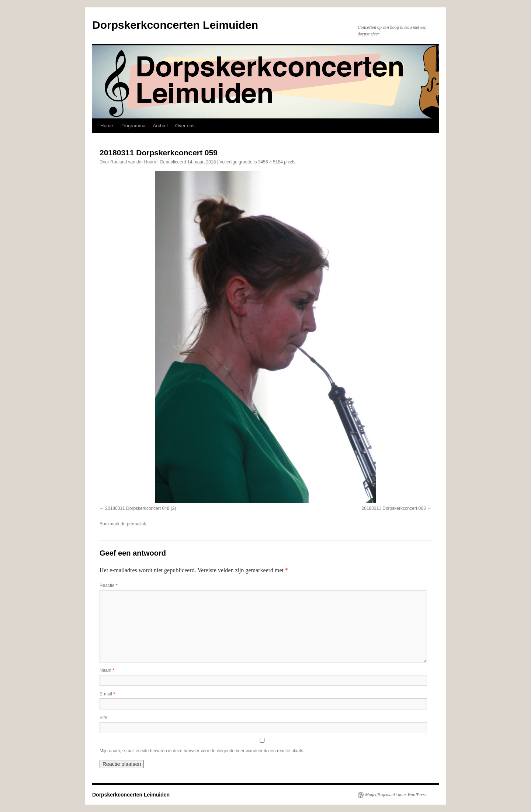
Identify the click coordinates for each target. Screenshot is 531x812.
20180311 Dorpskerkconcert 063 (394, 508)
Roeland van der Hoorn (133, 162)
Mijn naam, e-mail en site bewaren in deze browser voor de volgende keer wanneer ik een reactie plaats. (202, 751)
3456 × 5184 (270, 162)
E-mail (107, 694)
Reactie (109, 585)
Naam (107, 670)
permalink (136, 524)
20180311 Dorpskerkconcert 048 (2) (140, 508)
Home (107, 126)
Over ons (185, 126)
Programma (133, 126)
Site (103, 718)
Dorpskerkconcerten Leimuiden (175, 25)
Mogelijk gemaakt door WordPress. (396, 795)
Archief (160, 126)
